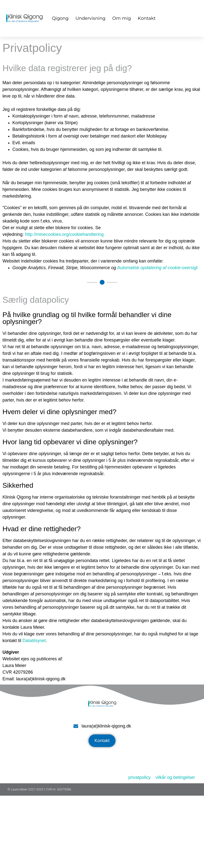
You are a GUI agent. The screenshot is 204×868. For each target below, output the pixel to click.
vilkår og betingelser (175, 777)
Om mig (122, 18)
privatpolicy (139, 777)
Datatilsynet (34, 641)
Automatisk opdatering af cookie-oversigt (157, 268)
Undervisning (90, 18)
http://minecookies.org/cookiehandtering (64, 234)
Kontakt (147, 18)
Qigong (60, 18)
